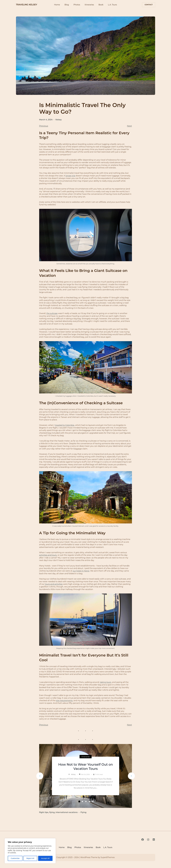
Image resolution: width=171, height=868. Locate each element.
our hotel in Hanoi (81, 571)
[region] (30, 851)
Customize (15, 858)
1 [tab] (79, 801)
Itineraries (86, 757)
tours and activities (54, 584)
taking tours (106, 682)
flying (52, 812)
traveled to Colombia (65, 425)
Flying (83, 812)
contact (149, 5)
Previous (44, 126)
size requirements (64, 701)
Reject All (30, 858)
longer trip (70, 176)
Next (129, 126)
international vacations (67, 812)
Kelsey (59, 120)
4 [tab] (89, 801)
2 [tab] (82, 801)
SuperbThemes (108, 857)
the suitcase (52, 313)
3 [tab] (86, 801)
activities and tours (48, 555)
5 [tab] (93, 801)
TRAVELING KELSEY (27, 5)
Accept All (45, 858)
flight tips (44, 812)
